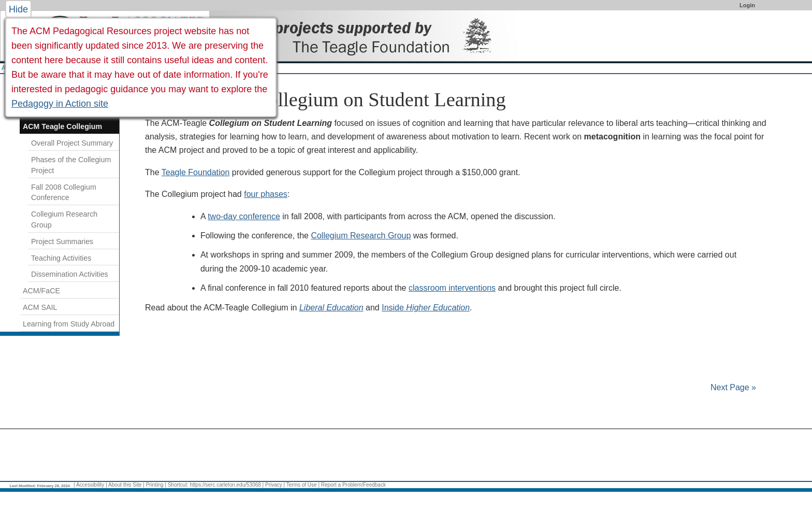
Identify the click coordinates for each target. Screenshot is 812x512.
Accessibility (90, 485)
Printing (155, 485)
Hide (18, 9)
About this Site (125, 485)
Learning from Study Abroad (69, 324)
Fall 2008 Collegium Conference (64, 193)
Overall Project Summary (72, 143)
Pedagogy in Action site (60, 104)
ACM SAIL (40, 307)
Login (747, 5)
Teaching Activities (61, 258)
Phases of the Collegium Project (71, 165)
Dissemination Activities (70, 274)
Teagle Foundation (196, 172)
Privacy (274, 485)
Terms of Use (302, 485)
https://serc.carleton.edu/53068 (226, 485)
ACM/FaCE (41, 291)
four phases (266, 194)
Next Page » (733, 387)
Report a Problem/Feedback (353, 485)
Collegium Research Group (361, 236)
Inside (426, 308)
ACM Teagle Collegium (62, 126)
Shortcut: (178, 485)
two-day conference (244, 216)
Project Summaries (62, 241)
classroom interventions (452, 288)
